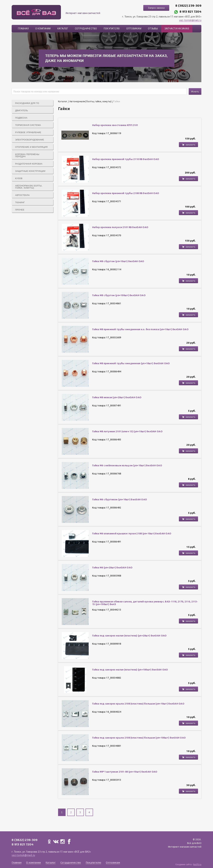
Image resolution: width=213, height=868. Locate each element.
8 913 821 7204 (190, 11)
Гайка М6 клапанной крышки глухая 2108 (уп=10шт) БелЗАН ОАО (132, 534)
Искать (195, 91)
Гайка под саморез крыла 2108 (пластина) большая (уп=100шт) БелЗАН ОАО (139, 738)
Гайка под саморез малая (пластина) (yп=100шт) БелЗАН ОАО (130, 670)
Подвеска (21, 118)
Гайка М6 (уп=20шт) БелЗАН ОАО (112, 568)
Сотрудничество (86, 29)
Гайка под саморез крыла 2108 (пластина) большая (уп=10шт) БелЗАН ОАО (138, 704)
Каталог (63, 29)
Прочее (20, 210)
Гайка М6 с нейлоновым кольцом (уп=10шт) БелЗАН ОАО (127, 465)
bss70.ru (197, 864)
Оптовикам (134, 29)
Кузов (19, 178)
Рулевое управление (28, 132)
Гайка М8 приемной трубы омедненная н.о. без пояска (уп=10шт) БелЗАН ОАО (140, 329)
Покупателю (112, 29)
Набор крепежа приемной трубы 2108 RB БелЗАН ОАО (126, 193)
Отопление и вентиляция (31, 147)
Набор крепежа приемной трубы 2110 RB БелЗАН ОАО (126, 159)
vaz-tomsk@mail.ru (190, 20)
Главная (23, 29)
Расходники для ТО (27, 103)
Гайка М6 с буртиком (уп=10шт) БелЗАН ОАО (120, 499)
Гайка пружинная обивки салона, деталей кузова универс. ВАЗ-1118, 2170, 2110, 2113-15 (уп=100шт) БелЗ (145, 603)
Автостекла (22, 195)
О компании (43, 29)
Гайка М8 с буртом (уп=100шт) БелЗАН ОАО (119, 295)
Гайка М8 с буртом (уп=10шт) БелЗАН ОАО (118, 261)
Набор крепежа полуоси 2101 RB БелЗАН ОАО (120, 227)
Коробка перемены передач (27, 155)
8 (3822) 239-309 (188, 5)
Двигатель (22, 110)
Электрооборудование (30, 140)
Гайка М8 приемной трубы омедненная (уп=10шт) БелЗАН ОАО (131, 363)
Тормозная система (28, 125)
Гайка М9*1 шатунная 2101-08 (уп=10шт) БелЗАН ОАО (125, 772)
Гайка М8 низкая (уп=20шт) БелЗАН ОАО (117, 397)
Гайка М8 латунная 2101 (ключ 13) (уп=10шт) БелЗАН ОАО (127, 431)
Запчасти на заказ (177, 29)
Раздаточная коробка (29, 164)
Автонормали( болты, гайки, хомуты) (29, 187)
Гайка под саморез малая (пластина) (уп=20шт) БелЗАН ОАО (129, 636)
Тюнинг (20, 202)
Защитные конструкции (30, 171)
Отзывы (153, 29)
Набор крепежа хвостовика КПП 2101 (115, 125)
